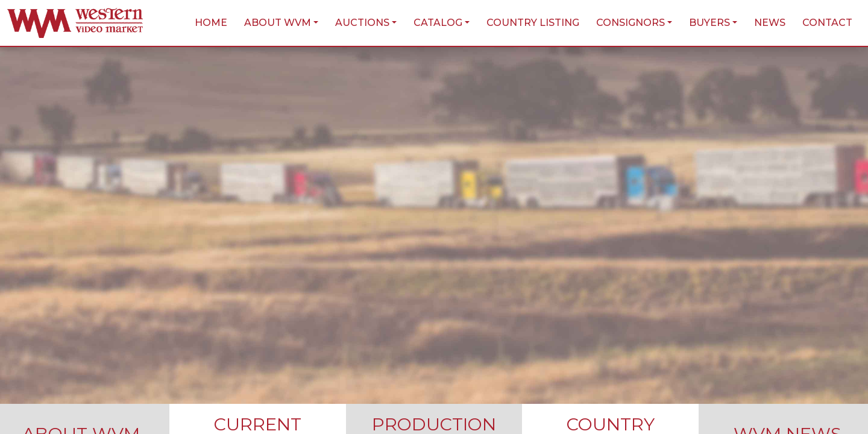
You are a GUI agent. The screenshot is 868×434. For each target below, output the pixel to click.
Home (211, 23)
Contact (827, 23)
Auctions (362, 23)
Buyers (709, 23)
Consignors (631, 23)
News (770, 23)
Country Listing (533, 23)
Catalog (438, 23)
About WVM (278, 23)
